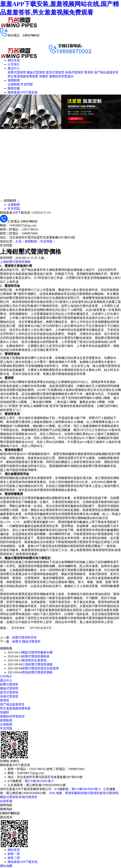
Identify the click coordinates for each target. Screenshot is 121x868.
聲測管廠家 (18, 628)
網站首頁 (14, 60)
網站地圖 (6, 866)
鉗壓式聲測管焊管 (24, 637)
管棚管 (44, 76)
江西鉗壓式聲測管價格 (37, 664)
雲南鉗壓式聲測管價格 (37, 672)
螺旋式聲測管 (36, 72)
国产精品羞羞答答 (106, 72)
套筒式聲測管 (55, 72)
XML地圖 (55, 793)
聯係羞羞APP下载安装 (23, 92)
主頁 (18, 241)
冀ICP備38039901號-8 (39, 781)
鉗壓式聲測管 (17, 72)
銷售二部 (14, 858)
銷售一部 (14, 854)
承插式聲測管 (74, 72)
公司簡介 (14, 64)
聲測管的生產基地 (34, 660)
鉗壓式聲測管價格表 (36, 656)
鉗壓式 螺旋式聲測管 (26, 641)
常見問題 (27, 84)
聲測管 (89, 72)
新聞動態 (14, 80)
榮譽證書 (14, 88)
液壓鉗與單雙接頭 (61, 76)
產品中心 (14, 68)
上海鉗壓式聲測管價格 (15, 262)
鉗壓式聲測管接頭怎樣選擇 (40, 668)
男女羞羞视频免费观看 (23, 76)
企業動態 (14, 84)
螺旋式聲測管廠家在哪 (37, 652)
